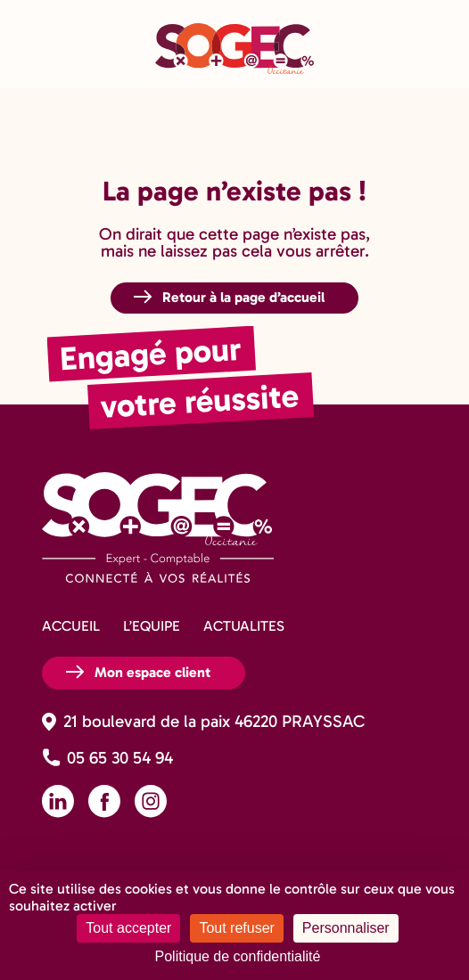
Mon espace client (152, 672)
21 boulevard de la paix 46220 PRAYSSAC (214, 721)
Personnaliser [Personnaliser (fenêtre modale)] (346, 928)
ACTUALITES (244, 626)
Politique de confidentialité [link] (238, 956)
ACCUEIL (71, 626)
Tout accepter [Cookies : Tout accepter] (128, 928)
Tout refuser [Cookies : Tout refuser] (236, 928)
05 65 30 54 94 (120, 758)
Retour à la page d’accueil (243, 297)
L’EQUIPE (152, 626)
